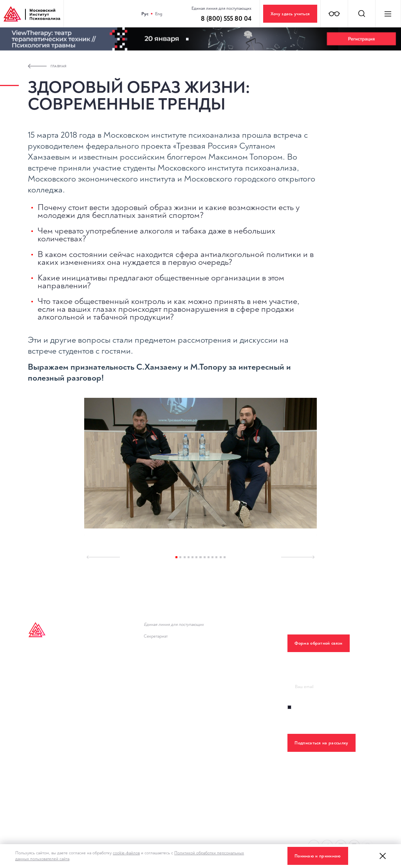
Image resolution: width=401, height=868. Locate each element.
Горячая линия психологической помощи (192, 659)
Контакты (39, 756)
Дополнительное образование (64, 698)
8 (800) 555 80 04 (169, 630)
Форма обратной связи (318, 643)
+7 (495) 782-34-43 (170, 642)
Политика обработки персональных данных (195, 791)
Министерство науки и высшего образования (197, 698)
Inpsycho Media (46, 678)
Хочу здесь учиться (290, 14)
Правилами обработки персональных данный (332, 722)
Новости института (166, 678)
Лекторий (39, 717)
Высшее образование (54, 659)
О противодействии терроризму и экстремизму (200, 772)
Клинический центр (50, 737)
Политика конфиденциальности (64, 775)
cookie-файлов (126, 853)
